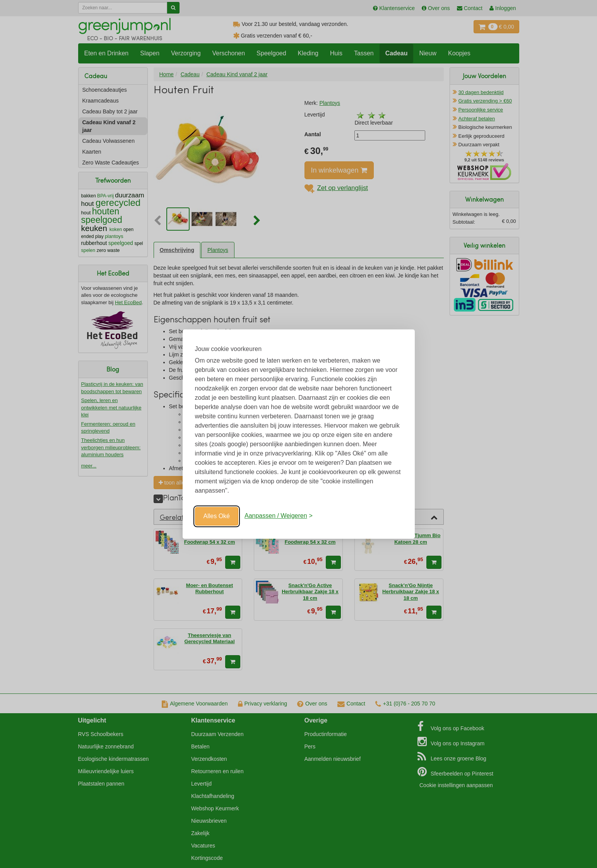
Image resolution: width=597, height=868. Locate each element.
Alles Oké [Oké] (217, 516)
